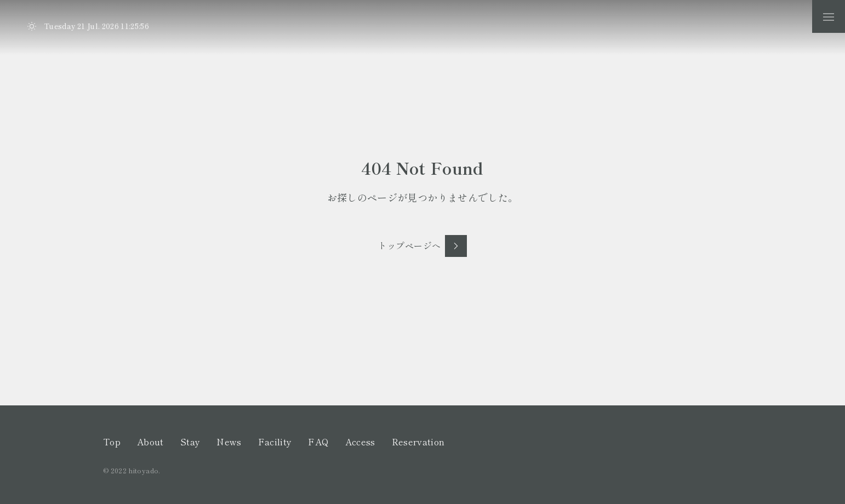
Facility (275, 442)
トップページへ (409, 245)
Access (360, 442)
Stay (190, 442)
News (229, 442)
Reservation (418, 442)
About (150, 442)
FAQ (318, 442)
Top (112, 442)
